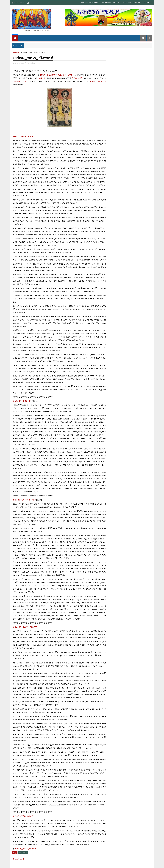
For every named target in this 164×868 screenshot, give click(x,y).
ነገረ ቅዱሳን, (38, 63)
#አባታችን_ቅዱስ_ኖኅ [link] (22, 401)
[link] (23, 137)
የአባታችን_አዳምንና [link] (48, 75)
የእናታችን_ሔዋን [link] (65, 75)
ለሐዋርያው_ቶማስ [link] (98, 81)
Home (15, 52)
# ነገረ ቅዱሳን (23, 853)
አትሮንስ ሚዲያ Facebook (110, 2)
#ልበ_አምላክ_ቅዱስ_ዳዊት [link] (24, 500)
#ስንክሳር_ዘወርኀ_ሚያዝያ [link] (25, 849)
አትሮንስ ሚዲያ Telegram (132, 2)
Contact (147, 2)
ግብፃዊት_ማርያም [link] (21, 81)
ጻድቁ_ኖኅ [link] (42, 78)
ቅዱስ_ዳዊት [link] (77, 78)
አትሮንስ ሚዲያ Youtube (89, 2)
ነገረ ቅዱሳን (23, 52)
